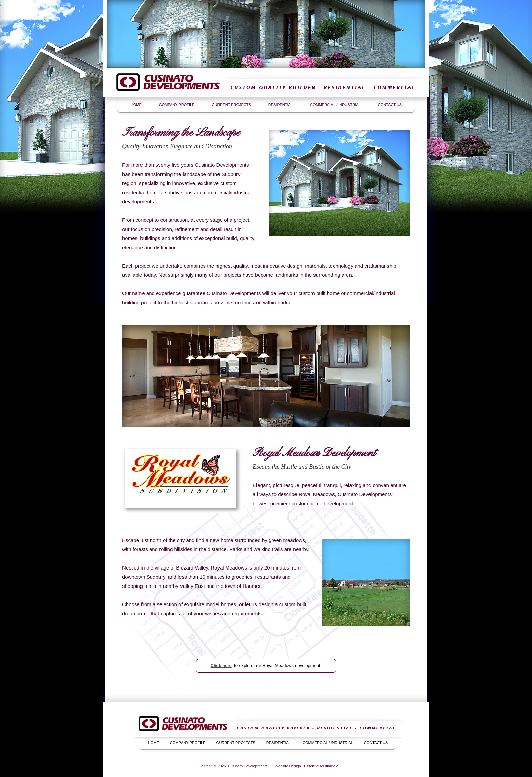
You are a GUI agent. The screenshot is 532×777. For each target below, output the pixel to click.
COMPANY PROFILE (177, 105)
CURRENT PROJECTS (232, 105)
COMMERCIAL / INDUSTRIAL (335, 105)
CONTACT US (390, 105)
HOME (136, 105)
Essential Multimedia (321, 766)
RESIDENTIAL (281, 105)
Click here (221, 665)
